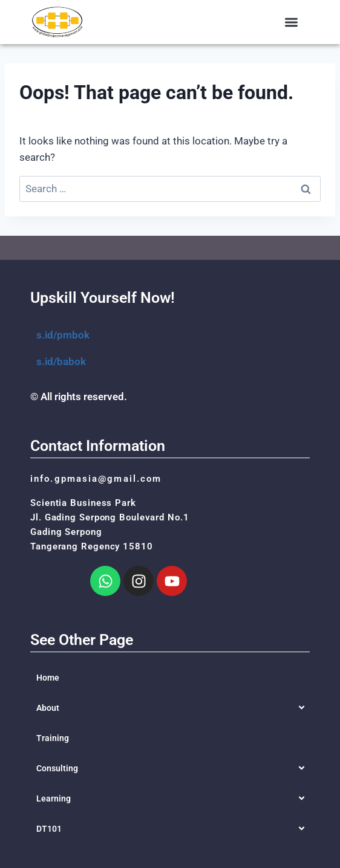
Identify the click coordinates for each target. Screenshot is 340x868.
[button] (292, 22)
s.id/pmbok (63, 335)
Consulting (57, 768)
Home (48, 678)
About (48, 708)
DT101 (49, 829)
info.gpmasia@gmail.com (96, 479)
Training (53, 738)
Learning (54, 798)
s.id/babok (61, 361)
